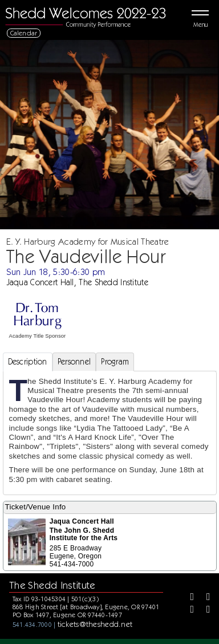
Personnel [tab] (74, 362)
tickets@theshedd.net (95, 624)
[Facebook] (188, 598)
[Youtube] (204, 610)
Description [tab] (28, 362)
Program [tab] (115, 362)
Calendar (24, 33)
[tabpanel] (110, 433)
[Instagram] (188, 610)
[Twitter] (204, 598)
